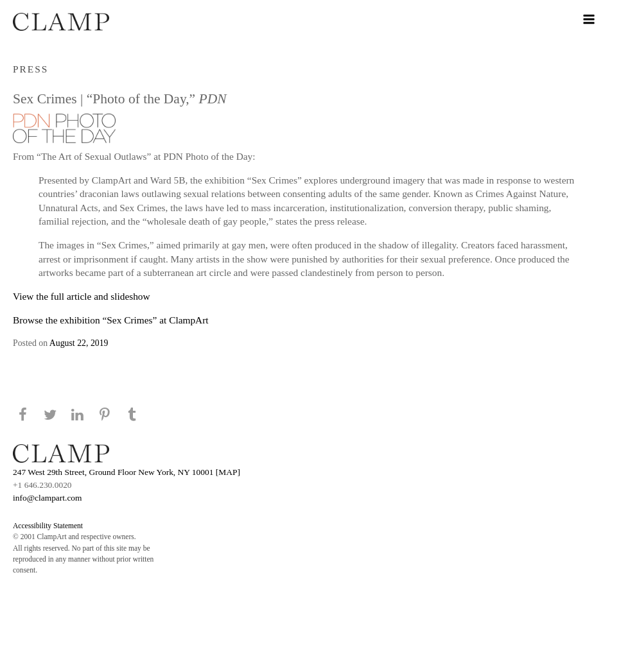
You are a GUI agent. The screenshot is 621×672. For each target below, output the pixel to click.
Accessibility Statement (48, 526)
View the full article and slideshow (82, 296)
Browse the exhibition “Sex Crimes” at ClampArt (111, 320)
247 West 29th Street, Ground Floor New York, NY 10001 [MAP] (127, 472)
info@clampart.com (48, 498)
